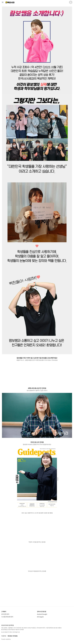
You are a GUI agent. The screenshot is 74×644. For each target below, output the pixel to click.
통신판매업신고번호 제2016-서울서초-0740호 (12, 630)
